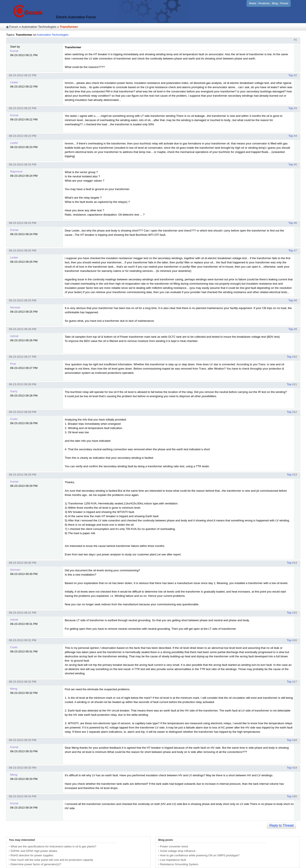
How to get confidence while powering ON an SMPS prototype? (200, 855)
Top (291, 75)
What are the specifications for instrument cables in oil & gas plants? (53, 846)
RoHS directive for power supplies (32, 855)
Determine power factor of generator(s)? (36, 864)
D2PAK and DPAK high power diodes (34, 851)
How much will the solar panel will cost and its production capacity (52, 860)
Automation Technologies (39, 27)
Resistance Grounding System (179, 864)
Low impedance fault (173, 860)
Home (253, 3)
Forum (284, 3)
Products (264, 3)
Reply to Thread (281, 825)
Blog (275, 3)
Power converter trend (174, 846)
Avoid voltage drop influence (178, 851)
